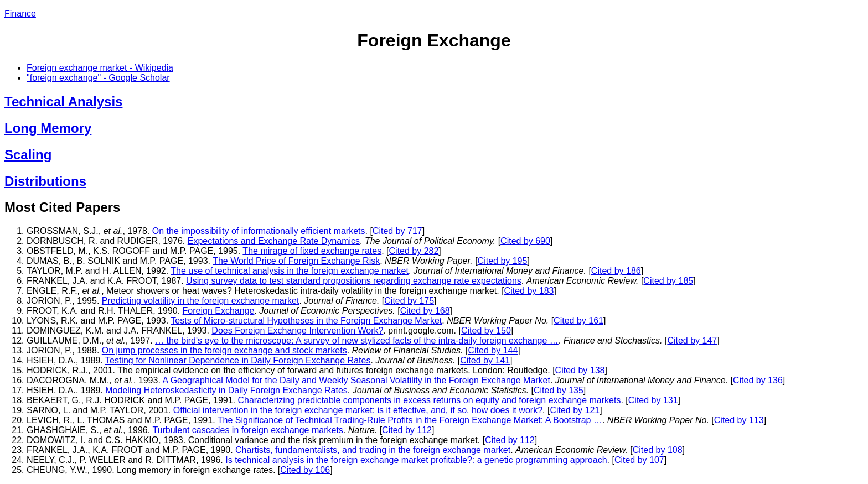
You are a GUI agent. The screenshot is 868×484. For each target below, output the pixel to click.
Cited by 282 (414, 251)
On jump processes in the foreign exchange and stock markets (224, 350)
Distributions (45, 181)
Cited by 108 (658, 450)
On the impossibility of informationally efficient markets (259, 231)
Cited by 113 (739, 420)
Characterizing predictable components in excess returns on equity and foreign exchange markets (429, 400)
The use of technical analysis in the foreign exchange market (290, 271)
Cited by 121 (575, 410)
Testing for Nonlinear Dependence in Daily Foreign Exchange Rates (238, 360)
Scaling (28, 155)
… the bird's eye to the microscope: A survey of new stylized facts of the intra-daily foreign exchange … (357, 340)
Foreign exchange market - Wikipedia (100, 68)
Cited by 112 (407, 430)
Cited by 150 (486, 331)
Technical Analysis (63, 102)
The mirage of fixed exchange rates (312, 251)
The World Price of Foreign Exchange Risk (296, 261)
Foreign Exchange (219, 311)
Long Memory (48, 128)
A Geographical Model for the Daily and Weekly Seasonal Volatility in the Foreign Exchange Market (356, 380)
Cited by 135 (559, 390)
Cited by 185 (668, 281)
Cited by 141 (485, 360)
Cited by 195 (503, 261)
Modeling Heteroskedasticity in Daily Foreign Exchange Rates (226, 390)
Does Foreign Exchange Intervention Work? (297, 331)
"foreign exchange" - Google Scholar (98, 78)
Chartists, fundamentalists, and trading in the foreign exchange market (373, 450)
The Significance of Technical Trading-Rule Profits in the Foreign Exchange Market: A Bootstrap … (410, 420)
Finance (20, 14)
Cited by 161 (578, 321)
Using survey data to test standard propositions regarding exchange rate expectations (354, 281)
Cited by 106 (305, 470)
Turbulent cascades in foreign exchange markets (247, 430)
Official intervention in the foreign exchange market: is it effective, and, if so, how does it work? (358, 410)
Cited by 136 (758, 380)
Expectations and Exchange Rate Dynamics (274, 241)
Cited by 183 (529, 291)
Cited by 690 (525, 241)
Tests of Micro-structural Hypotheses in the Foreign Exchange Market (306, 321)
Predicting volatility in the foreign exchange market (201, 301)
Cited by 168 (425, 311)
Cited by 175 (409, 301)
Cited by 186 (616, 271)
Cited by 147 (692, 340)
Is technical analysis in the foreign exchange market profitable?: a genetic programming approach (416, 460)
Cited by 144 (493, 350)
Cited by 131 (653, 400)
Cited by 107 (639, 460)
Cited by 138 (580, 370)
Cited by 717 (397, 231)
